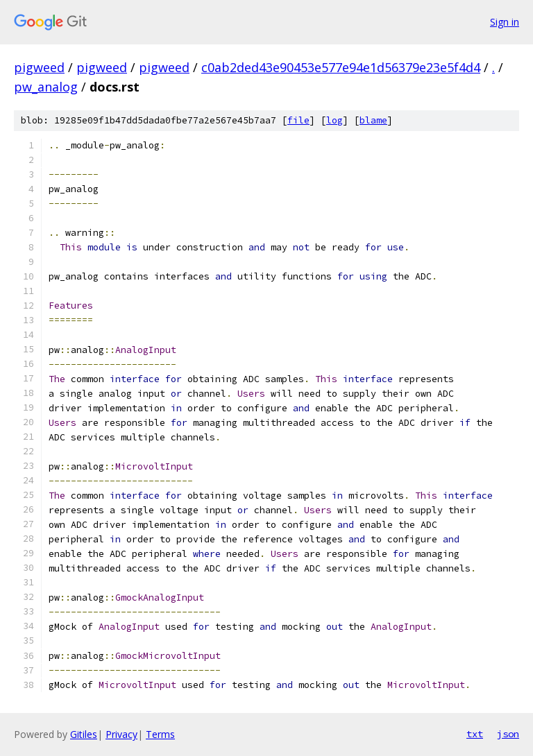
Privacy (121, 734)
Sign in (505, 22)
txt (475, 734)
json (508, 734)
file (298, 120)
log (335, 120)
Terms (160, 734)
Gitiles (84, 734)
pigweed (39, 67)
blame (373, 120)
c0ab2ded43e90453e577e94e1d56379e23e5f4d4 (341, 67)
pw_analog (46, 87)
